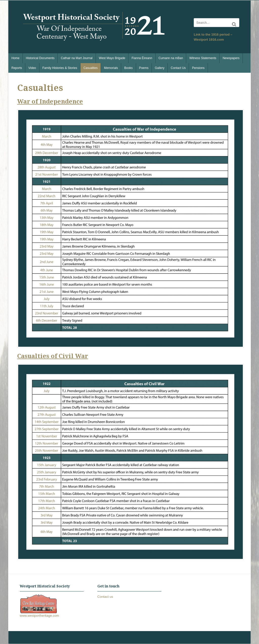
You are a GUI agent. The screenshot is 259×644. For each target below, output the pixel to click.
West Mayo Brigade (112, 58)
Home (15, 58)
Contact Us (178, 68)
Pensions (198, 68)
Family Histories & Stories (60, 68)
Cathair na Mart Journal (77, 58)
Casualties (91, 68)
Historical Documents (40, 58)
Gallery (160, 68)
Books (128, 68)
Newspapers (231, 58)
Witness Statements (203, 58)
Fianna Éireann (142, 58)
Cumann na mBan (171, 58)
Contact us (105, 597)
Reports (17, 68)
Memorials (111, 68)
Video (32, 68)
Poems (144, 68)
